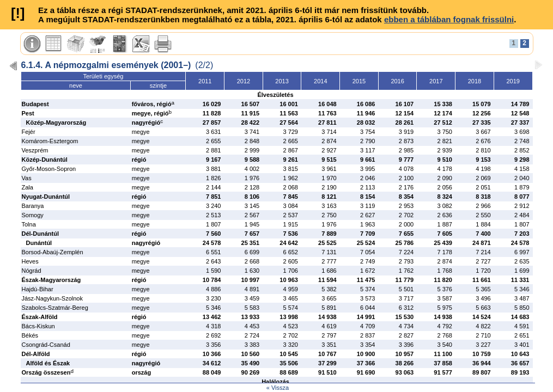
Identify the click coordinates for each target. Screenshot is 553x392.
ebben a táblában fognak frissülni (449, 19)
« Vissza (278, 388)
